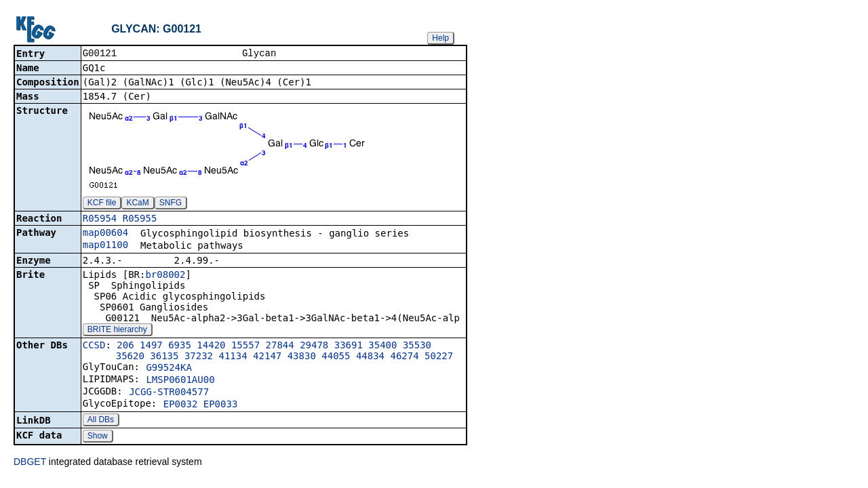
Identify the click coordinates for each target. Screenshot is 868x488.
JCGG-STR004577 (169, 393)
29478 (314, 346)
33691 (349, 346)
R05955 (140, 220)
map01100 (105, 246)
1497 (151, 346)
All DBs (101, 421)
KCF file (102, 204)
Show (98, 437)
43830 (302, 357)
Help (440, 38)
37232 (199, 357)
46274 (404, 357)
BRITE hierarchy (117, 331)
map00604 (105, 234)
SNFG (171, 204)
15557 (245, 346)
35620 (130, 357)
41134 (233, 357)
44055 (336, 357)
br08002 (165, 276)
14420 (211, 346)
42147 (267, 357)
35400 (382, 346)
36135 (164, 357)
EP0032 (181, 405)
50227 (439, 357)
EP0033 (221, 405)
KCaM (137, 204)
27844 (280, 346)
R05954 (100, 220)
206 (125, 346)
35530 (417, 346)
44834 (370, 357)
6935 (180, 346)
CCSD (94, 346)
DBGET (30, 463)
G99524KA (169, 369)
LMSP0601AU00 (180, 381)
